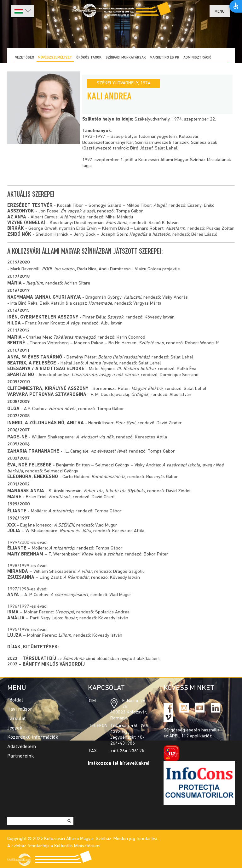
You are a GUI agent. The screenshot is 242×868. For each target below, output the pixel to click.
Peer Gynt (125, 423)
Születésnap (151, 343)
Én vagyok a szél (78, 211)
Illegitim (35, 283)
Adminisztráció (197, 58)
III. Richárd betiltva (136, 369)
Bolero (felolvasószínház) (124, 357)
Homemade (100, 304)
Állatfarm (176, 229)
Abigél (160, 206)
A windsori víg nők (95, 437)
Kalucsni (133, 298)
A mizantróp (61, 511)
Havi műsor (20, 709)
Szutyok (115, 317)
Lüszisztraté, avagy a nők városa (105, 375)
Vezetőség (25, 58)
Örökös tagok (89, 58)
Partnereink (21, 756)
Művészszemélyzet (55, 58)
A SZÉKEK (64, 525)
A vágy (73, 323)
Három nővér (62, 409)
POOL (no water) (58, 269)
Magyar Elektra (147, 389)
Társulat (17, 719)
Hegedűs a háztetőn (150, 235)
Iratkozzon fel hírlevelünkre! (119, 764)
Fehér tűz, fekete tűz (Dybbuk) (114, 491)
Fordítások (60, 497)
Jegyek (15, 728)
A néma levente (101, 363)
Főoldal (15, 700)
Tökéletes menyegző (74, 338)
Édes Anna (117, 223)
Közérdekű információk (33, 737)
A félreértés (72, 217)
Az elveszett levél (109, 451)
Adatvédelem (22, 747)
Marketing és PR (164, 58)
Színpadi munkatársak (126, 58)
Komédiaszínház (108, 477)
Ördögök (140, 395)
